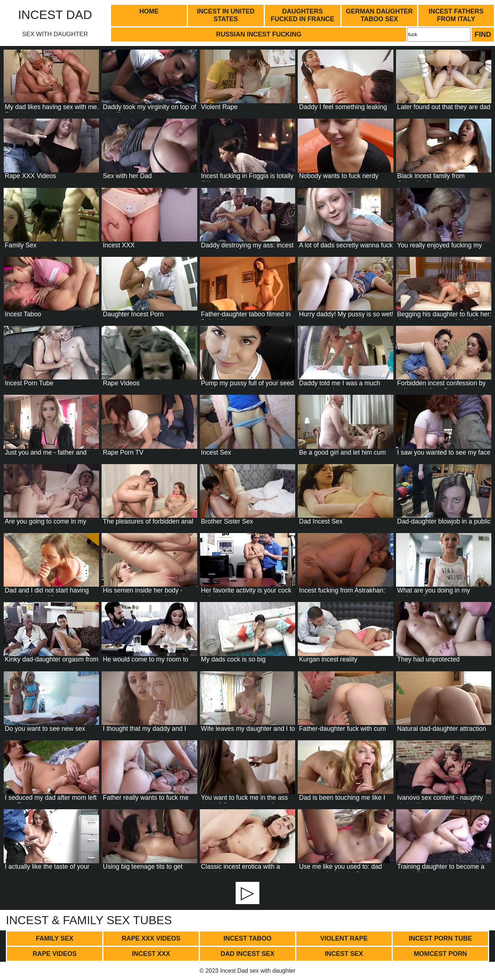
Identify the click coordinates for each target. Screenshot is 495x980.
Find (483, 34)
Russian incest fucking (259, 34)
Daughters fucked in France (302, 15)
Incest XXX (151, 954)
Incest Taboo (248, 938)
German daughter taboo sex (379, 15)
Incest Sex (344, 954)
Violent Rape (344, 938)
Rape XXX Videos (151, 938)
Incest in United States (226, 15)
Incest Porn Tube (440, 938)
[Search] (439, 34)
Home (149, 11)
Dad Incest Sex (248, 954)
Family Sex (55, 938)
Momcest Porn (441, 954)
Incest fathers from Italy (456, 15)
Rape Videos (54, 954)
